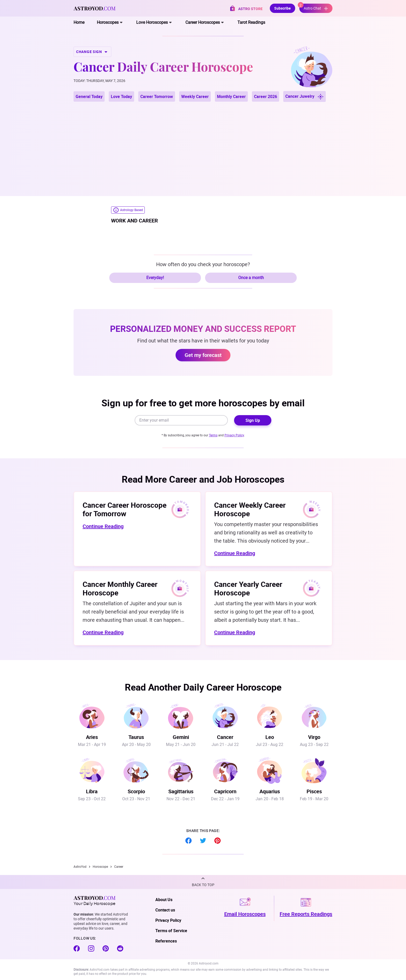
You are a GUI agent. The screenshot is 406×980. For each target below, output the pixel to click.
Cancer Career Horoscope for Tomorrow (125, 509)
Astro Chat (314, 7)
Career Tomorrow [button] (157, 96)
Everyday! (155, 278)
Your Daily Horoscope (95, 901)
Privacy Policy (234, 435)
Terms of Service (171, 931)
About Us (164, 900)
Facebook (189, 841)
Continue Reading (103, 526)
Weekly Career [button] (195, 96)
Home (79, 22)
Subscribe (282, 8)
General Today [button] (89, 96)
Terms (213, 435)
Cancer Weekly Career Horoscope (250, 509)
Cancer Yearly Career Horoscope (248, 588)
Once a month (251, 278)
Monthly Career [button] (231, 96)
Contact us (165, 910)
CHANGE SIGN (92, 52)
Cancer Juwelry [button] (304, 97)
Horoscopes (108, 22)
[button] (203, 882)
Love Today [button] (121, 96)
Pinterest (218, 841)
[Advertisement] (203, 143)
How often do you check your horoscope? (203, 264)
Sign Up (253, 420)
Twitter (203, 841)
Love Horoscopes (152, 22)
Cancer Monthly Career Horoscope (120, 588)
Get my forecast (203, 355)
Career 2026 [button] (266, 96)
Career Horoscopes (203, 22)
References (166, 941)
